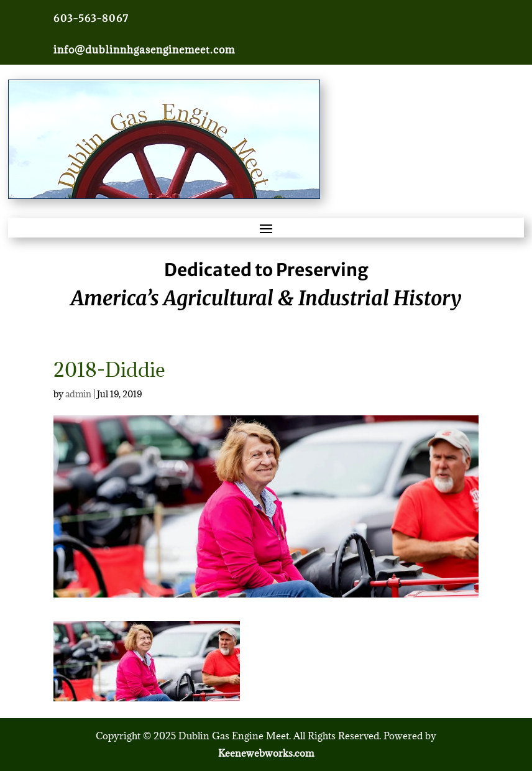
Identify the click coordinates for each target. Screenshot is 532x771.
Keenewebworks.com (266, 753)
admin (78, 394)
